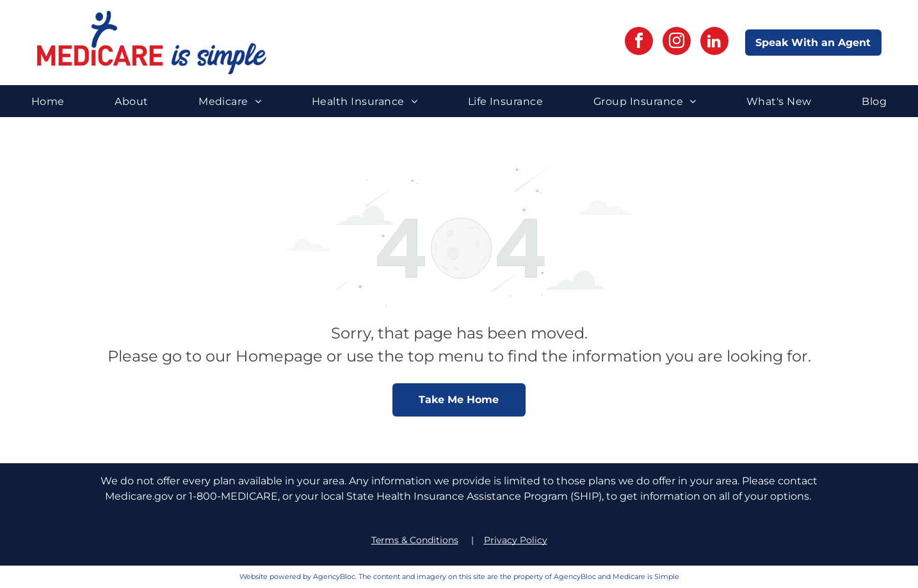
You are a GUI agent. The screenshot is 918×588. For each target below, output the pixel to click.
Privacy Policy (516, 540)
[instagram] (677, 43)
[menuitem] (48, 101)
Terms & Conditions (415, 540)
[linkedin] (714, 43)
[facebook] (639, 43)
